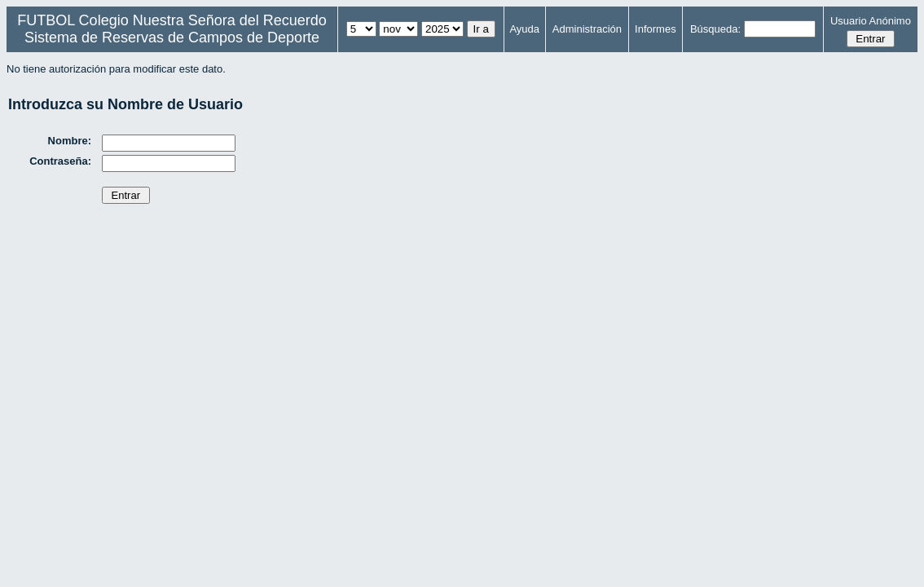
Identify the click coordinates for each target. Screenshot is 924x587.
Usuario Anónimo (871, 21)
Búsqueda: (715, 29)
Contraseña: (60, 161)
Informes (656, 29)
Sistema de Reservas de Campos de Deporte (172, 38)
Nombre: (70, 141)
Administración (587, 29)
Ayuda (524, 29)
